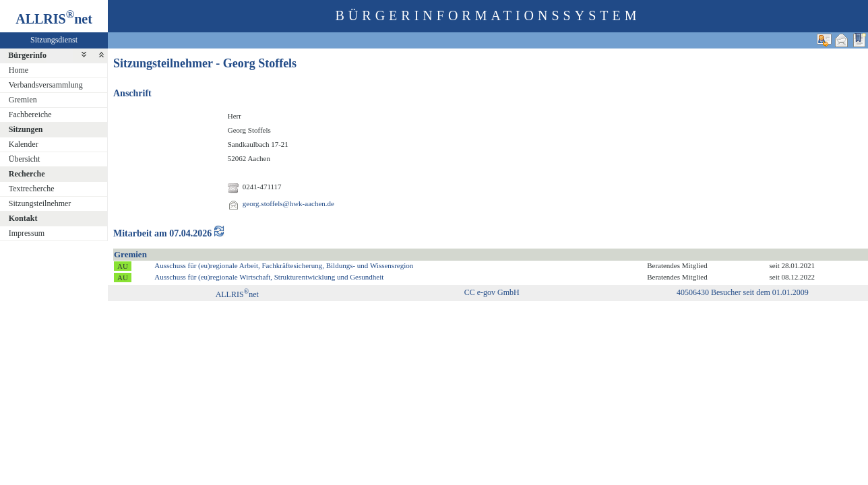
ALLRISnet (237, 294)
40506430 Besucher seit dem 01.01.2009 (743, 292)
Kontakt (23, 218)
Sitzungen (26, 129)
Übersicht (25, 159)
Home (19, 70)
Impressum (27, 233)
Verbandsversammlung (46, 85)
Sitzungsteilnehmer (40, 203)
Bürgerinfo (27, 55)
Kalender (24, 144)
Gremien (23, 100)
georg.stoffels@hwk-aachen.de (288, 203)
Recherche (27, 174)
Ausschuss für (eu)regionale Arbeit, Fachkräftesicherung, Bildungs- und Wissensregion (284, 265)
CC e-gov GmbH (492, 292)
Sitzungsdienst (54, 40)
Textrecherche (32, 189)
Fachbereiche (30, 115)
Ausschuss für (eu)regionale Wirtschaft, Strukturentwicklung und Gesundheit (269, 277)
